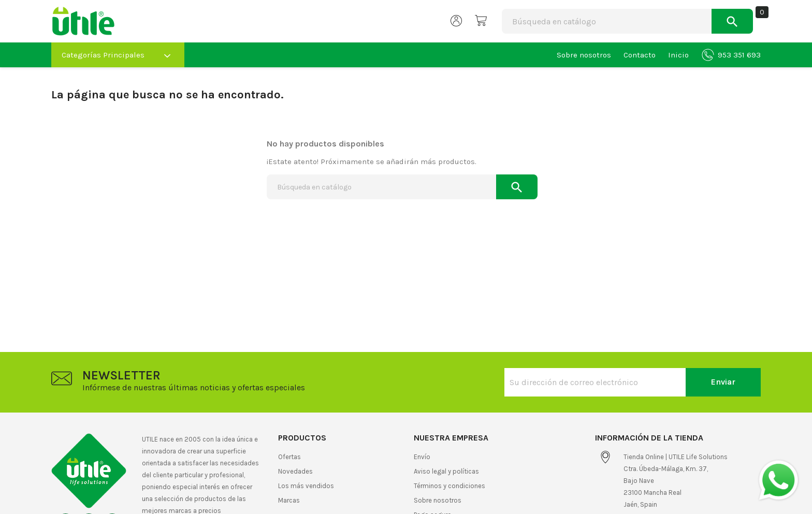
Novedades (295, 471)
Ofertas (289, 457)
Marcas (289, 500)
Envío (422, 457)
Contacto (640, 55)
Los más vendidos (306, 486)
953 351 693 (731, 55)
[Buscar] (576, 21)
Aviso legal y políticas (446, 471)
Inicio (678, 55)
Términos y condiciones (450, 486)
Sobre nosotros (584, 55)
